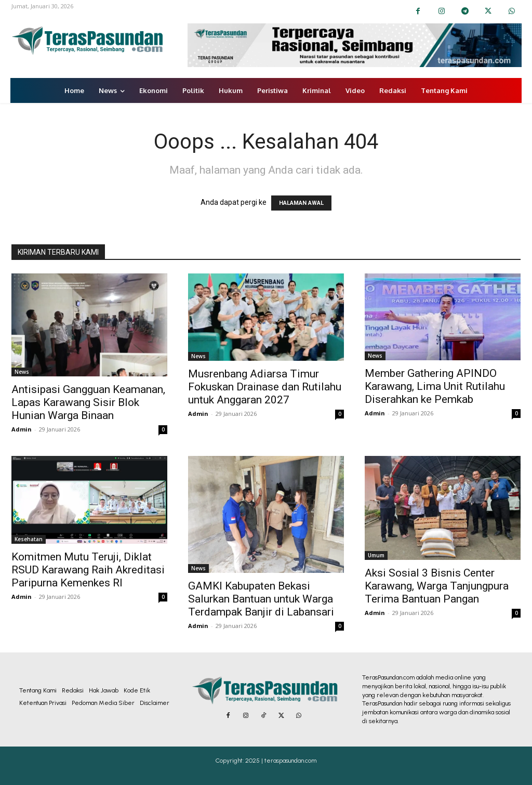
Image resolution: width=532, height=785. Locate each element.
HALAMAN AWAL (301, 203)
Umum (376, 555)
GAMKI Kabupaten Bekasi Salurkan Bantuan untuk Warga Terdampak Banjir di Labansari (261, 599)
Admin (22, 429)
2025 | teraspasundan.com (281, 761)
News (22, 372)
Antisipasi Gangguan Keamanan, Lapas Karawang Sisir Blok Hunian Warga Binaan (88, 402)
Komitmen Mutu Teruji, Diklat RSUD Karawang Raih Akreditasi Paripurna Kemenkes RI (88, 570)
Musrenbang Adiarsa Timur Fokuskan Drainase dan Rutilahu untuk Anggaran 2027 (265, 387)
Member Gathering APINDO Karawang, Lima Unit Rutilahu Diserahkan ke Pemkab (435, 386)
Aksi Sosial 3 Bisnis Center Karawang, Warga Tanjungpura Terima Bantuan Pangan (437, 586)
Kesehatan (29, 539)
